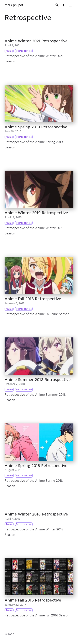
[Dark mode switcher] (64, 5)
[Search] (57, 5)
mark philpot (14, 5)
